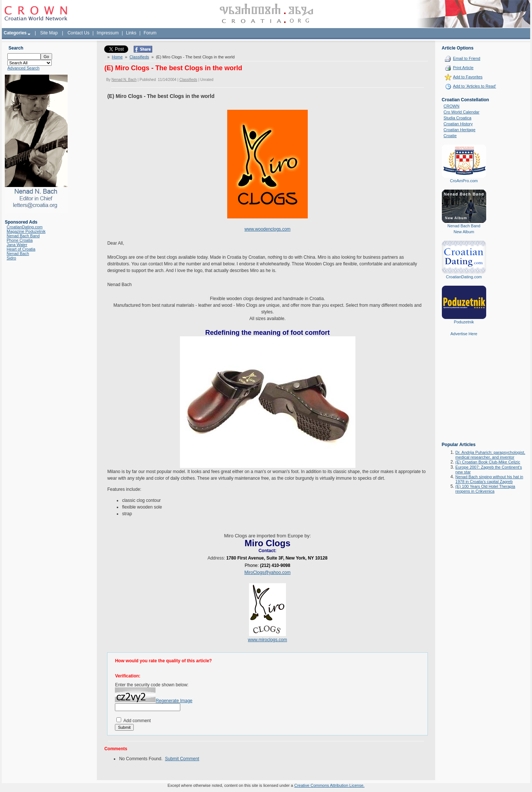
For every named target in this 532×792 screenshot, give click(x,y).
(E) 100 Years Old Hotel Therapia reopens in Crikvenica (485, 489)
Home (117, 57)
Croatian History (458, 124)
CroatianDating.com (25, 227)
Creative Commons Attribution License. (329, 785)
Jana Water (17, 245)
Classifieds (139, 57)
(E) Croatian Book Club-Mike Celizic (488, 462)
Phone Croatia (20, 240)
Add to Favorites (468, 77)
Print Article (463, 68)
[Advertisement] (464, 394)
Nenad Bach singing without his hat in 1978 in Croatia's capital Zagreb (489, 479)
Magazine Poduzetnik (26, 231)
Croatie (450, 136)
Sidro (11, 258)
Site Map (49, 33)
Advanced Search (23, 68)
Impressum (108, 33)
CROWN (452, 106)
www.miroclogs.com (267, 640)
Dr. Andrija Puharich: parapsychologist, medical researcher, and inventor (490, 455)
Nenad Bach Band (23, 236)
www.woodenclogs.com (268, 229)
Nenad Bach (18, 254)
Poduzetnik (464, 322)
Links (131, 33)
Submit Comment (182, 759)
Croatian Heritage (460, 130)
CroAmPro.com (464, 181)
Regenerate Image (174, 701)
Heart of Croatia (21, 249)
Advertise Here (464, 334)
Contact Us (79, 33)
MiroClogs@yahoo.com (268, 572)
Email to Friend (467, 58)
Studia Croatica (458, 118)
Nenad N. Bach (124, 80)
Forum (150, 33)
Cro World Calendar (462, 112)
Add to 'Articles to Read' (475, 86)
